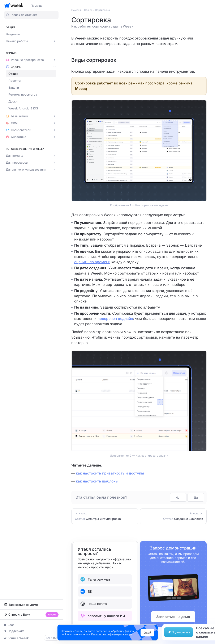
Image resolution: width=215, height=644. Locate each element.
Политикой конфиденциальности (111, 634)
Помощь (37, 6)
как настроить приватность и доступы (110, 473)
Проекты (15, 81)
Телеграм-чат (95, 579)
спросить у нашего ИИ (103, 616)
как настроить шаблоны (97, 481)
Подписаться (179, 632)
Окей (147, 633)
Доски (13, 101)
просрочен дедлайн (115, 319)
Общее (13, 74)
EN (48, 638)
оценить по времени (92, 262)
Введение (13, 34)
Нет (178, 497)
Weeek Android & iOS (23, 108)
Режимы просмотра (23, 94)
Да (196, 497)
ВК (86, 591)
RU (55, 638)
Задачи (14, 87)
